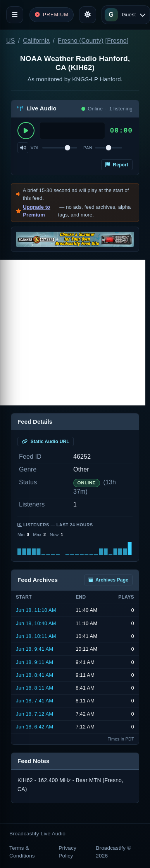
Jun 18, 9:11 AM (34, 662)
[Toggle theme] (88, 15)
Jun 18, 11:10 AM (36, 610)
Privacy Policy (67, 852)
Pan (88, 148)
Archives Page (108, 580)
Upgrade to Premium (36, 211)
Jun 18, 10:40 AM (36, 623)
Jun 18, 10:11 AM (36, 636)
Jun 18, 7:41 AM (34, 701)
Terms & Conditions (22, 852)
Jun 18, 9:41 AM (34, 649)
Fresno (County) (81, 41)
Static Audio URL (46, 442)
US (11, 41)
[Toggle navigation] (15, 15)
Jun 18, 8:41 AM (34, 675)
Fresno (117, 41)
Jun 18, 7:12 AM (34, 714)
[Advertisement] (73, 333)
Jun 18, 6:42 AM (34, 727)
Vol (35, 148)
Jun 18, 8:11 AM (34, 688)
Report (117, 165)
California (36, 41)
